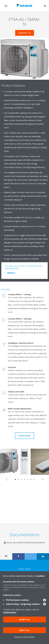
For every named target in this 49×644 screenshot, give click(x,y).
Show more (24, 436)
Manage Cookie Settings (24, 637)
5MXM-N (11, 273)
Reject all (24, 630)
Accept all (24, 620)
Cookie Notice (10, 612)
